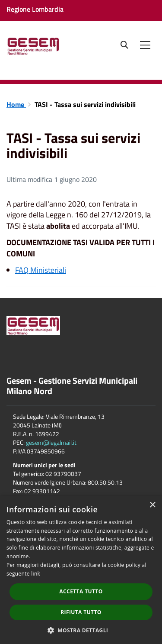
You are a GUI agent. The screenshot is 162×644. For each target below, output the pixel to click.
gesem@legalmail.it (51, 442)
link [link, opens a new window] (36, 574)
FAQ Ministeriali (41, 270)
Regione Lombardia (35, 9)
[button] (81, 630)
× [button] (152, 505)
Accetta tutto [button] (81, 591)
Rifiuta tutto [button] (81, 612)
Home (16, 104)
